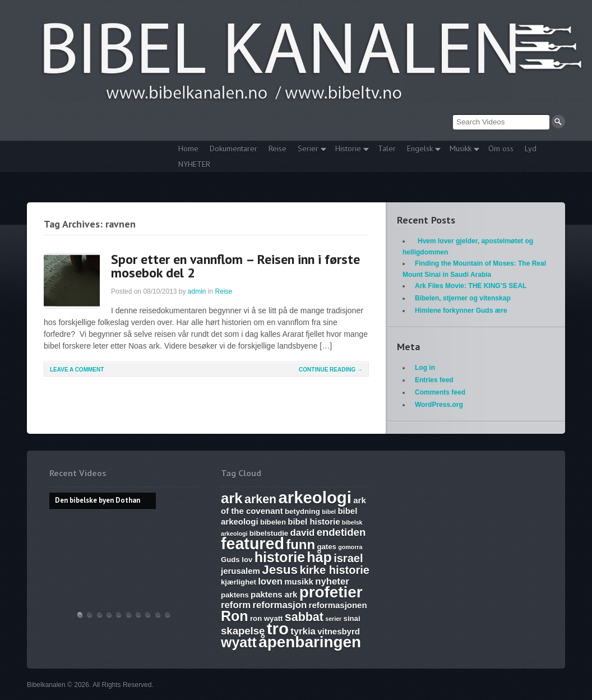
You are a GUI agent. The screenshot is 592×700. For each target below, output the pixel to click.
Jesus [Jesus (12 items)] (280, 570)
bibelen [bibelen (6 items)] (273, 522)
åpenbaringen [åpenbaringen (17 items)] (310, 642)
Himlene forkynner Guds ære (461, 310)
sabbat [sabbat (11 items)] (304, 617)
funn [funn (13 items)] (300, 544)
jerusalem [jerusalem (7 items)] (240, 571)
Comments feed (440, 392)
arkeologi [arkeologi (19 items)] (315, 497)
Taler (387, 149)
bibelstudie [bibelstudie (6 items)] (269, 533)
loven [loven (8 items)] (270, 581)
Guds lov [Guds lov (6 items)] (237, 560)
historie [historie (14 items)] (280, 557)
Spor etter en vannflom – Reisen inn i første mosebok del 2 (235, 266)
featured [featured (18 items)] (253, 544)
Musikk (462, 150)
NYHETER (194, 164)
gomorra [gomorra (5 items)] (350, 547)
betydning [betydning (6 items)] (302, 511)
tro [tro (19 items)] (278, 629)
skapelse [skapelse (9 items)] (243, 631)
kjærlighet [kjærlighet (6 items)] (239, 582)
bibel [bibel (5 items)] (329, 512)
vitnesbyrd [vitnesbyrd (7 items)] (339, 631)
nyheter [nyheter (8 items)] (332, 581)
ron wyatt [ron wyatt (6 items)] (266, 618)
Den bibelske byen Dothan (80, 615)
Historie (349, 150)
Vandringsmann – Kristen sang (158, 615)
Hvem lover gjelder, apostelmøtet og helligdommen (90, 615)
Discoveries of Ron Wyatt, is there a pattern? (109, 615)
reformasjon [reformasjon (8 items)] (279, 605)
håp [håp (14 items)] (319, 557)
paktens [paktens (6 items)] (235, 595)
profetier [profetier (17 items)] (331, 592)
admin (197, 291)
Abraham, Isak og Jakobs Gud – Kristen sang (148, 615)
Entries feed (434, 380)
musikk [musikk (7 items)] (299, 581)
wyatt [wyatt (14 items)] (239, 642)
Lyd (531, 149)
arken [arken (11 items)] (260, 499)
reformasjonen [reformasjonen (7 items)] (338, 605)
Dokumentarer (233, 149)
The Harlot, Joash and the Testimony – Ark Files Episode (138, 615)
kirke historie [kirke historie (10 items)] (334, 570)
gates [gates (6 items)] (326, 547)
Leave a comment (77, 370)
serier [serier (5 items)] (333, 619)
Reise (277, 149)
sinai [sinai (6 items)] (352, 618)
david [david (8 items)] (303, 533)
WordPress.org (439, 405)
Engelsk (421, 150)
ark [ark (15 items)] (232, 498)
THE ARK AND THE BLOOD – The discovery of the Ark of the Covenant (100, 615)
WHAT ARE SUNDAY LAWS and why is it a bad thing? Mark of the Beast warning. (119, 615)
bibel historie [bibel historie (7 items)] (314, 521)
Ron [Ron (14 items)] (235, 616)
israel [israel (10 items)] (348, 558)
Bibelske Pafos (168, 615)
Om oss (501, 149)
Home (188, 149)
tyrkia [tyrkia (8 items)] (303, 631)
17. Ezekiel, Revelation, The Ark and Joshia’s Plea (129, 615)
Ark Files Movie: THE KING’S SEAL (471, 286)
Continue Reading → (331, 370)
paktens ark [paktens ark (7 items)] (274, 594)
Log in (425, 368)
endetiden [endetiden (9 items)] (341, 532)
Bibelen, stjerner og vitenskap (463, 298)
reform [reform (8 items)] (236, 605)
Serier (309, 150)
